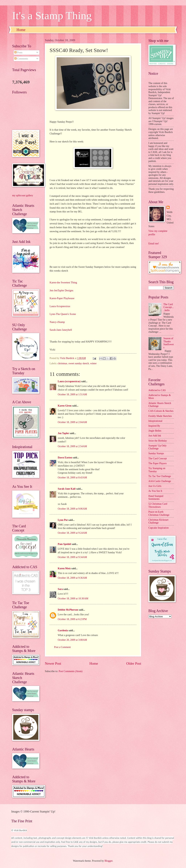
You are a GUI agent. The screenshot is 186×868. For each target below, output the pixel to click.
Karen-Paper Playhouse (62, 298)
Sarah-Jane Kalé (67, 489)
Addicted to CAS (157, 390)
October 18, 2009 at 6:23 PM (72, 619)
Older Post (134, 663)
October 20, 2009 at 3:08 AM (72, 640)
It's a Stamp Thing (52, 16)
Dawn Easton (65, 458)
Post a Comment (62, 647)
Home (21, 30)
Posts (18, 53)
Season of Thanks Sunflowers (169, 343)
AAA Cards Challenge (160, 481)
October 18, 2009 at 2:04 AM (72, 422)
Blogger (108, 861)
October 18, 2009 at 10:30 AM (73, 599)
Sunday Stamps (156, 453)
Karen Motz (64, 568)
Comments (21, 59)
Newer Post (53, 663)
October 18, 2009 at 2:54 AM (72, 446)
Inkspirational (155, 421)
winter (93, 363)
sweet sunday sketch (79, 363)
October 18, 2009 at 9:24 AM (72, 533)
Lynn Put (63, 520)
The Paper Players (157, 463)
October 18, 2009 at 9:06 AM (72, 509)
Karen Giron (65, 406)
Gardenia (63, 630)
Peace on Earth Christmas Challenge (159, 513)
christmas (62, 363)
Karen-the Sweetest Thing (63, 282)
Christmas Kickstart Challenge (158, 521)
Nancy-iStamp (57, 322)
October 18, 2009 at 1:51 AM (72, 394)
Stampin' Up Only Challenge (157, 447)
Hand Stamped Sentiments (156, 498)
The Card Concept (158, 458)
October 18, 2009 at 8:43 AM (72, 478)
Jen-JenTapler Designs (61, 290)
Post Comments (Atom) (71, 671)
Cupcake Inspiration (159, 528)
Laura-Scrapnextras (60, 306)
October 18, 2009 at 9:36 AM (72, 578)
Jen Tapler (63, 433)
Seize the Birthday (158, 441)
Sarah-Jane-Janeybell (61, 330)
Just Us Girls (155, 486)
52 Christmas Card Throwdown (158, 505)
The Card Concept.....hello (169, 307)
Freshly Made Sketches (160, 416)
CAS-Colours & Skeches (161, 411)
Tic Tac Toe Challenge (160, 476)
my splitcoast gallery (23, 195)
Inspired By (154, 426)
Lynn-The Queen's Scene (63, 314)
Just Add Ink (155, 436)
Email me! (154, 244)
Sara (60, 589)
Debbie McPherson (68, 610)
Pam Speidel (64, 544)
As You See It (155, 491)
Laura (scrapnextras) (69, 381)
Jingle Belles (155, 431)
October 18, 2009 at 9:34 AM (72, 557)
